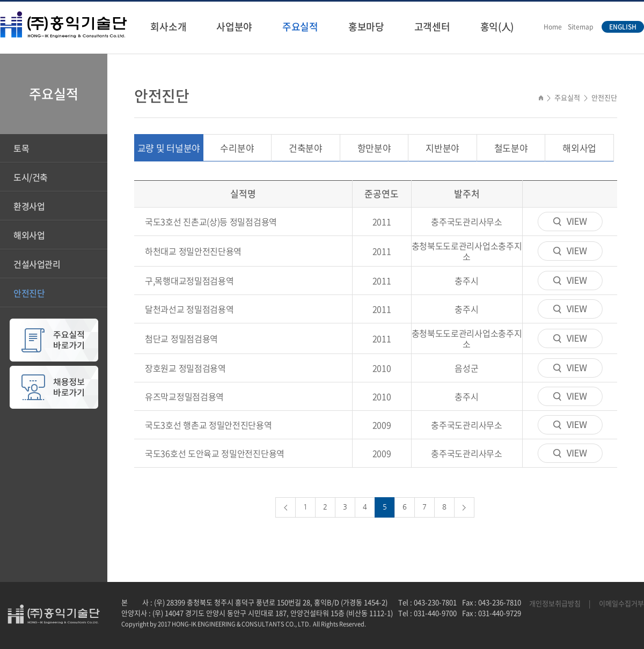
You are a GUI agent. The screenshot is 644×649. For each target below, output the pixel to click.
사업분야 (234, 27)
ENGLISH (623, 27)
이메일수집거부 (621, 603)
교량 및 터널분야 (169, 148)
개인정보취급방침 (555, 603)
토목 (21, 148)
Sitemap (580, 27)
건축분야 (306, 148)
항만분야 (374, 148)
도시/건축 (31, 177)
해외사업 (29, 235)
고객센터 (432, 27)
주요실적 (300, 27)
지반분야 (442, 148)
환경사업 (29, 206)
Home (553, 27)
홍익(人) (497, 27)
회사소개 (168, 27)
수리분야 (237, 148)
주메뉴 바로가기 (0, 0)
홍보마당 (366, 27)
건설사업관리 (37, 264)
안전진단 (29, 293)
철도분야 (511, 148)
